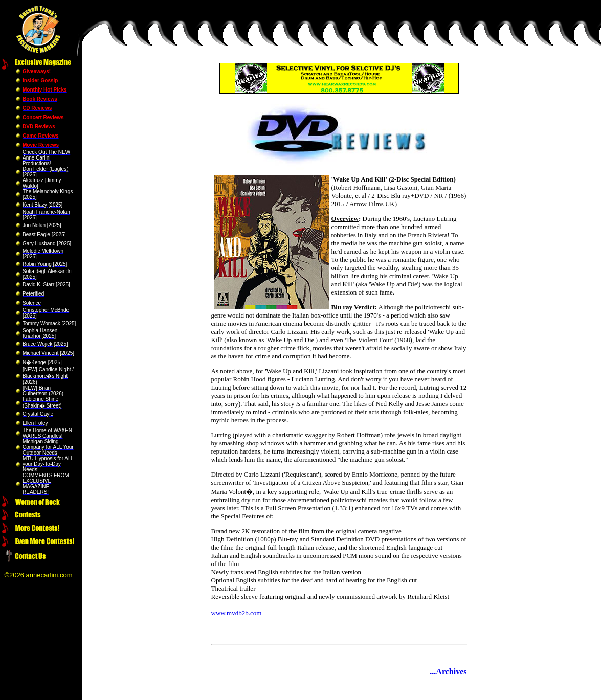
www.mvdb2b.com (237, 613)
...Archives (448, 672)
